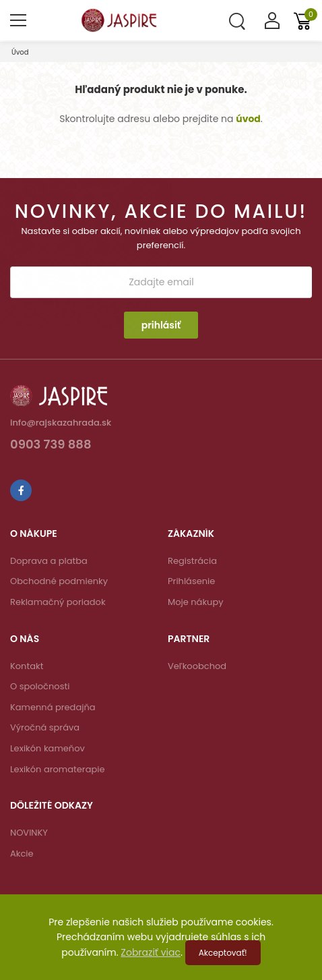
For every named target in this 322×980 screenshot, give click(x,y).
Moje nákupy (196, 602)
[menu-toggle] (18, 20)
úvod (248, 119)
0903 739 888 (51, 445)
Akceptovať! (223, 953)
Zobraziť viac (151, 952)
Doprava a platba (49, 561)
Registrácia (192, 561)
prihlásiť (161, 325)
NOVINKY (29, 833)
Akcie (22, 854)
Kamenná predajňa (53, 707)
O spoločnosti (40, 686)
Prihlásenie (191, 581)
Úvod (20, 52)
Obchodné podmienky (59, 581)
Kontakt (27, 666)
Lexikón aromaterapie (58, 769)
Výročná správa (45, 727)
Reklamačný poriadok (58, 602)
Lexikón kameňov (47, 748)
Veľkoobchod (197, 666)
